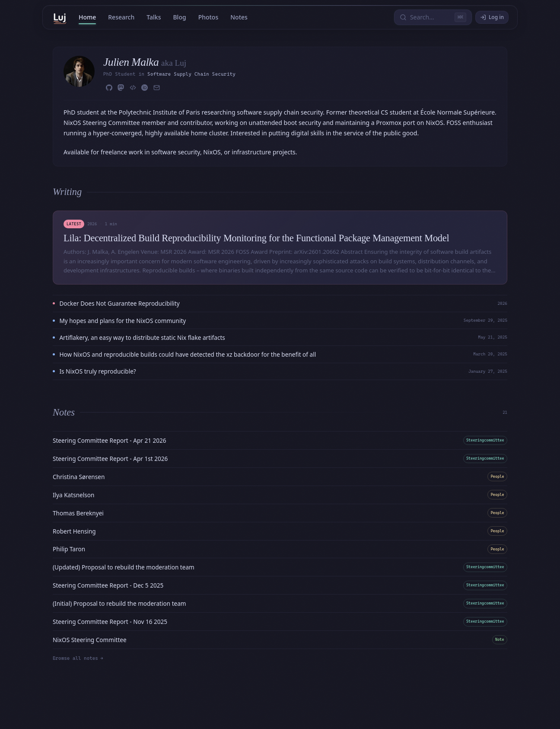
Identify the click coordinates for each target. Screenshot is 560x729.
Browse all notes (78, 658)
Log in (492, 17)
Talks (154, 17)
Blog (179, 17)
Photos (208, 17)
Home (87, 17)
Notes (239, 17)
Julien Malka (132, 62)
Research (121, 17)
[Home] (60, 17)
